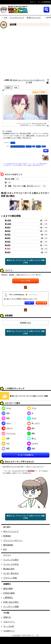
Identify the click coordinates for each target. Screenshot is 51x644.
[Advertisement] (23, 53)
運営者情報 (8, 545)
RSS (5, 549)
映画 (6, 418)
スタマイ (29, 146)
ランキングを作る (11, 564)
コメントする (26, 281)
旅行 (31, 428)
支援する (7, 617)
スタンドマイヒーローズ (18, 146)
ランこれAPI (9, 626)
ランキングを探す (11, 560)
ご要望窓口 (8, 598)
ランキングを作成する (25, 455)
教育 (6, 448)
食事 (6, 438)
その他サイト (9, 631)
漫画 (6, 413)
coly (34, 146)
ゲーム (38, 146)
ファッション (9, 433)
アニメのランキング (17, 18)
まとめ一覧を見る (11, 573)
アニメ (13, 143)
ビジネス (33, 443)
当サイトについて (11, 531)
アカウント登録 (10, 578)
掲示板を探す (9, 569)
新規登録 (31, 471)
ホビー (6, 423)
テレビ (32, 418)
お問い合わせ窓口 (11, 602)
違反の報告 (8, 589)
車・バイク (33, 423)
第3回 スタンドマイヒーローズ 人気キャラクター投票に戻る (26, 261)
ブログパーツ (9, 622)
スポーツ (7, 428)
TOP (5, 18)
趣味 (31, 433)
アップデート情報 (11, 607)
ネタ (6, 443)
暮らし (32, 438)
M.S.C (44, 146)
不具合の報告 (9, 593)
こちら (29, 165)
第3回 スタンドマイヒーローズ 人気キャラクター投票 (29, 396)
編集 (46, 151)
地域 (31, 448)
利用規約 (7, 536)
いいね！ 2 (29, 303)
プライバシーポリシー (13, 540)
